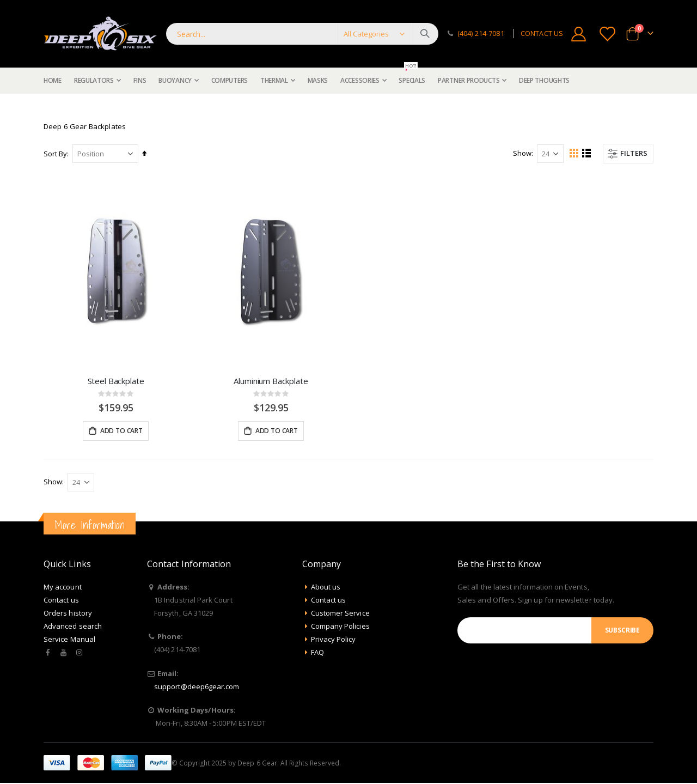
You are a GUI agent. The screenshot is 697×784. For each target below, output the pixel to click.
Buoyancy (84, 107)
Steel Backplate (116, 381)
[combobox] (302, 34)
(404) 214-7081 (481, 34)
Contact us (61, 601)
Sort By (55, 154)
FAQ (317, 653)
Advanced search (73, 627)
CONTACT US (542, 34)
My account (63, 588)
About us (326, 588)
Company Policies (340, 627)
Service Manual (69, 640)
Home (47, 107)
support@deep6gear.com (197, 688)
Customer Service (340, 614)
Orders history (68, 614)
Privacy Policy (334, 640)
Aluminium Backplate (271, 381)
